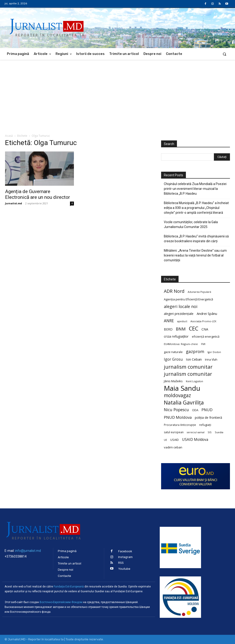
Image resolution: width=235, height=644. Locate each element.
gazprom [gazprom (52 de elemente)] (195, 351)
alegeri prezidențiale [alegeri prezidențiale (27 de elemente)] (179, 314)
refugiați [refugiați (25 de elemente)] (205, 425)
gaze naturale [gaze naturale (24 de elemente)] (173, 352)
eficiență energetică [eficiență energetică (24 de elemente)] (206, 336)
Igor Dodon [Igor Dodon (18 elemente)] (214, 352)
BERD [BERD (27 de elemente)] (168, 329)
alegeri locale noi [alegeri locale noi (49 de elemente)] (181, 306)
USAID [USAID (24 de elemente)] (175, 440)
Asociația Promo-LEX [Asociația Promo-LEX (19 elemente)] (203, 321)
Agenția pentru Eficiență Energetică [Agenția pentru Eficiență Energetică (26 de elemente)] (188, 299)
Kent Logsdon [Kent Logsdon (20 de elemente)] (194, 381)
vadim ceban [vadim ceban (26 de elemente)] (173, 447)
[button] (225, 54)
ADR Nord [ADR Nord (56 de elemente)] (174, 291)
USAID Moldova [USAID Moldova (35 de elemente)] (195, 440)
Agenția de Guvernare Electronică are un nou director (38, 194)
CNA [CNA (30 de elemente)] (205, 329)
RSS (121, 563)
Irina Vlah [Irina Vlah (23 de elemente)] (211, 360)
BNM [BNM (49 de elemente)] (181, 329)
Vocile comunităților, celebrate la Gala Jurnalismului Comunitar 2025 (191, 224)
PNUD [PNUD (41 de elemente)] (207, 410)
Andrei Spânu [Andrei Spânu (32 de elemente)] (207, 313)
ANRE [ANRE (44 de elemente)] (169, 321)
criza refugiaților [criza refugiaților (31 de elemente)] (176, 336)
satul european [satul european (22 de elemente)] (174, 432)
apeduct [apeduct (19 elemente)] (182, 321)
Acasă (9, 136)
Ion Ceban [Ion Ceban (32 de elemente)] (194, 359)
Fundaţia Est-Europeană (69, 587)
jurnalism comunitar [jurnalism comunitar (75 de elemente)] (188, 374)
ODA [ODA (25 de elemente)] (195, 410)
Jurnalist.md (14, 203)
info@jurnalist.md (28, 551)
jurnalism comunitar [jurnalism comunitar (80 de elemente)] (188, 367)
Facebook (125, 551)
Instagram (125, 557)
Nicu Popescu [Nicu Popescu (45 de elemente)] (176, 410)
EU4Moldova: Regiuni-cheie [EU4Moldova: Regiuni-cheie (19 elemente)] (181, 344)
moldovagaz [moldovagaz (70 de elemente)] (177, 395)
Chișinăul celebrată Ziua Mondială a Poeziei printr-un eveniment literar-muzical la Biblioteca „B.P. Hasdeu (195, 189)
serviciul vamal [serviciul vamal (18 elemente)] (196, 432)
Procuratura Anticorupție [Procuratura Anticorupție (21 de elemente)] (180, 425)
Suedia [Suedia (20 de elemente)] (219, 432)
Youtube (124, 569)
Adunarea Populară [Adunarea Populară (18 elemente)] (199, 292)
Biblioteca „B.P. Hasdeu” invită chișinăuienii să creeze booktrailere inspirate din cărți (196, 239)
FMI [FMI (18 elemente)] (203, 344)
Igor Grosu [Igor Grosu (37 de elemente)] (173, 359)
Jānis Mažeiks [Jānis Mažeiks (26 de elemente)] (173, 381)
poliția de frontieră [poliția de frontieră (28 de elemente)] (208, 417)
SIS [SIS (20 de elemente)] (210, 432)
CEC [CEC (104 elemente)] (194, 328)
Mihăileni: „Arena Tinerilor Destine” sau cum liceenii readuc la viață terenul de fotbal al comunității (195, 255)
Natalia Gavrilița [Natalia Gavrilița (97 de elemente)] (184, 403)
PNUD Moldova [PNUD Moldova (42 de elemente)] (178, 417)
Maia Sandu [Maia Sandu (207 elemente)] (182, 388)
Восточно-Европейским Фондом (61, 602)
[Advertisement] (117, 94)
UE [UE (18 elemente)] (165, 440)
